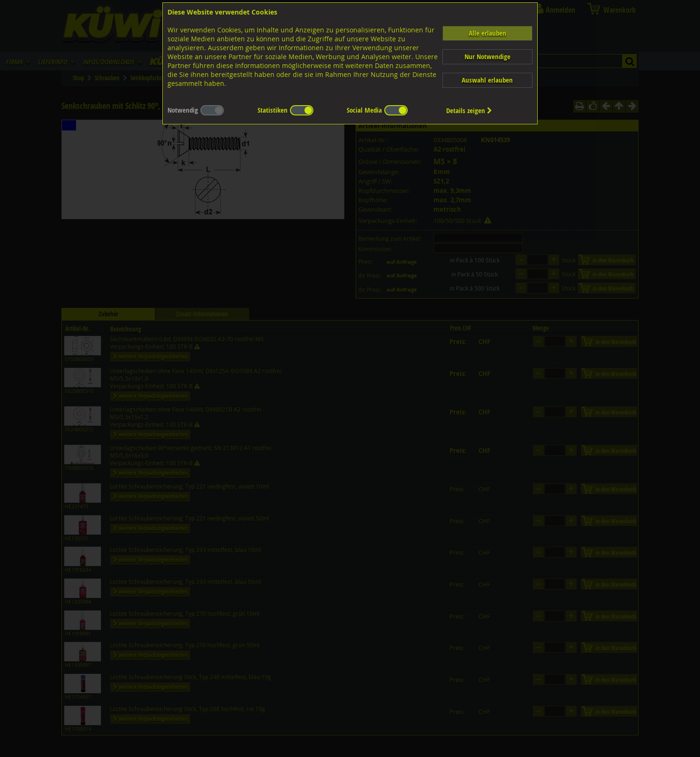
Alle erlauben (487, 33)
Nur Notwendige (487, 57)
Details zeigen (469, 111)
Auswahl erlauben (487, 80)
